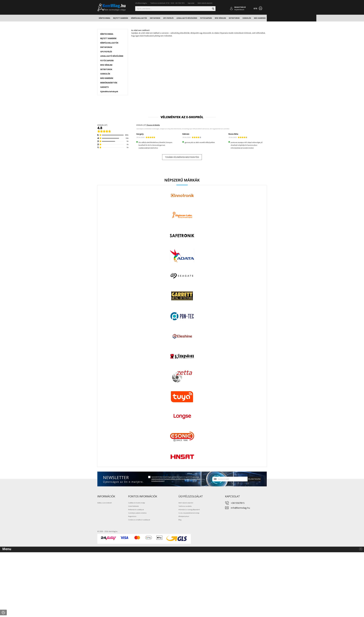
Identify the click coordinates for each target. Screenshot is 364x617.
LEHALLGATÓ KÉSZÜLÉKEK (187, 18)
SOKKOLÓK (247, 18)
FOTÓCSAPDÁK (206, 18)
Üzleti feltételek (133, 506)
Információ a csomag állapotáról (189, 510)
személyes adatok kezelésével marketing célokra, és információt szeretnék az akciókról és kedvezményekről (176, 479)
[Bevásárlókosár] (260, 8)
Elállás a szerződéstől (105, 503)
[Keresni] (213, 9)
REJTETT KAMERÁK (121, 18)
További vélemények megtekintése (182, 157)
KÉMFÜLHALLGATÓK (139, 18)
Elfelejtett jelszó (184, 516)
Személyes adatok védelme (137, 513)
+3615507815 (238, 503)
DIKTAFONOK (155, 18)
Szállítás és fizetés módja (137, 503)
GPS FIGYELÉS (168, 18)
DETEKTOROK (234, 18)
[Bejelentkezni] (231, 9)
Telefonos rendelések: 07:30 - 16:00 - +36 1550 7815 (167, 3)
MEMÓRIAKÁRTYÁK (276, 18)
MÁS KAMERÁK (260, 18)
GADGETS (290, 18)
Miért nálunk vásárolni (205, 3)
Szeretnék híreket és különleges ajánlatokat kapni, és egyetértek (176, 479)
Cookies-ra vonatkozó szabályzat (139, 520)
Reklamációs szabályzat (136, 510)
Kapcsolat (191, 3)
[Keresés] (175, 9)
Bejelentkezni (239, 10)
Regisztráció (132, 516)
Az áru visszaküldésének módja (189, 513)
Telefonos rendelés (185, 506)
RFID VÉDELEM (220, 18)
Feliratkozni (254, 479)
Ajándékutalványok (306, 18)
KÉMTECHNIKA (105, 18)
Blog (180, 520)
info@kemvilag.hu (141, 3)
